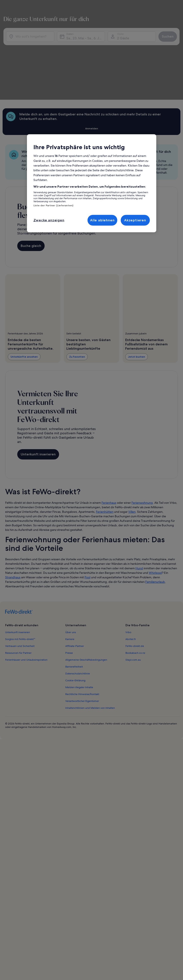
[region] (92, 183)
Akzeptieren (135, 220)
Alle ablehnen (102, 220)
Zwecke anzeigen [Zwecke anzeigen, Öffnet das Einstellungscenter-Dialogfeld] (49, 220)
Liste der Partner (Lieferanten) (53, 205)
